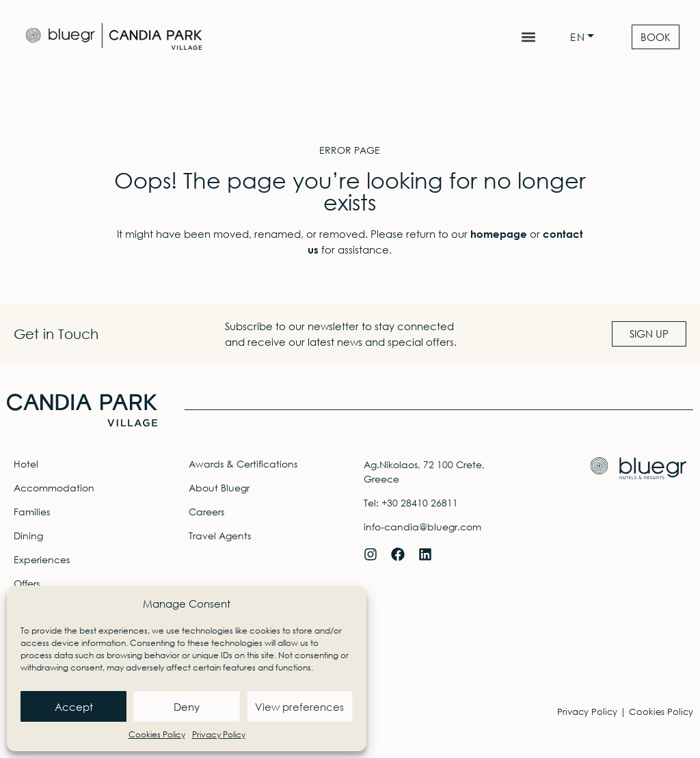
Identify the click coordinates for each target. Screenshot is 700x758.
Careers (206, 512)
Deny (187, 707)
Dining (28, 536)
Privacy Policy (219, 734)
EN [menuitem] (578, 37)
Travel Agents (220, 536)
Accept (74, 707)
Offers (27, 583)
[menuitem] (585, 37)
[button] (528, 37)
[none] (585, 37)
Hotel (26, 464)
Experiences (42, 559)
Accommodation (54, 488)
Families (32, 512)
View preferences (299, 707)
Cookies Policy (157, 734)
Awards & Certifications (243, 464)
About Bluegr (219, 488)
